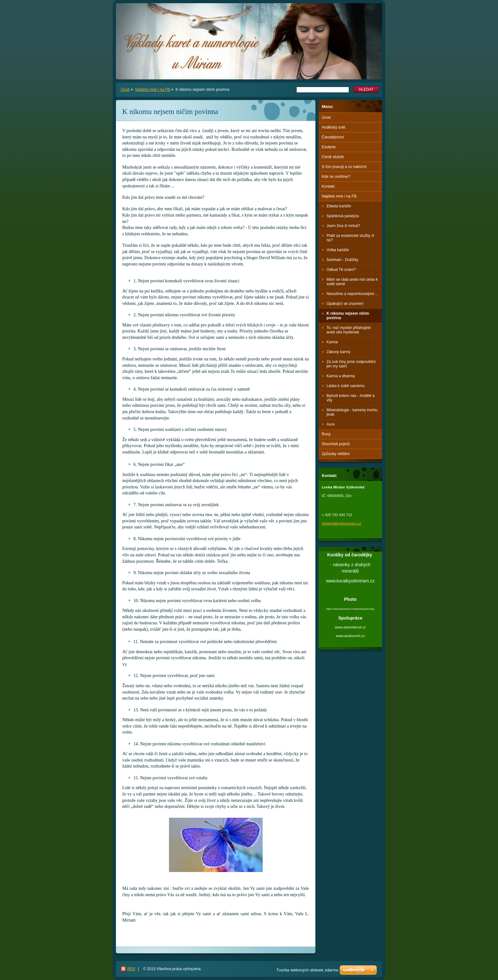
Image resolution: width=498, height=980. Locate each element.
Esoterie (329, 147)
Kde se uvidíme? (336, 177)
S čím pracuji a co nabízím (344, 167)
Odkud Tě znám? (341, 270)
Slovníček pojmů (336, 444)
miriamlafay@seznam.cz (341, 523)
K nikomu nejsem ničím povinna (348, 316)
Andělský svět (333, 127)
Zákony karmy (338, 352)
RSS (131, 969)
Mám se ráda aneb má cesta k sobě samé (352, 282)
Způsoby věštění (336, 454)
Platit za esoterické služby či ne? (350, 238)
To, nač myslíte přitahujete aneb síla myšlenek (349, 330)
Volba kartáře (338, 250)
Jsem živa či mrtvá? (343, 226)
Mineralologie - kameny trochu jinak (352, 412)
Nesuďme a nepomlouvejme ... (352, 294)
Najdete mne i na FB (153, 90)
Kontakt (328, 186)
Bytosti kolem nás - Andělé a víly (350, 398)
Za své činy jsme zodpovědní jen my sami (351, 364)
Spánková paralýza (343, 216)
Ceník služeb (333, 157)
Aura (330, 424)
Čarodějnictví (333, 137)
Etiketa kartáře (339, 206)
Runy (326, 434)
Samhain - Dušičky (342, 260)
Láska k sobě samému (346, 386)
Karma (332, 342)
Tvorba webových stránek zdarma (307, 970)
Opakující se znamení (345, 304)
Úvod (125, 90)
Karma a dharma (341, 376)
